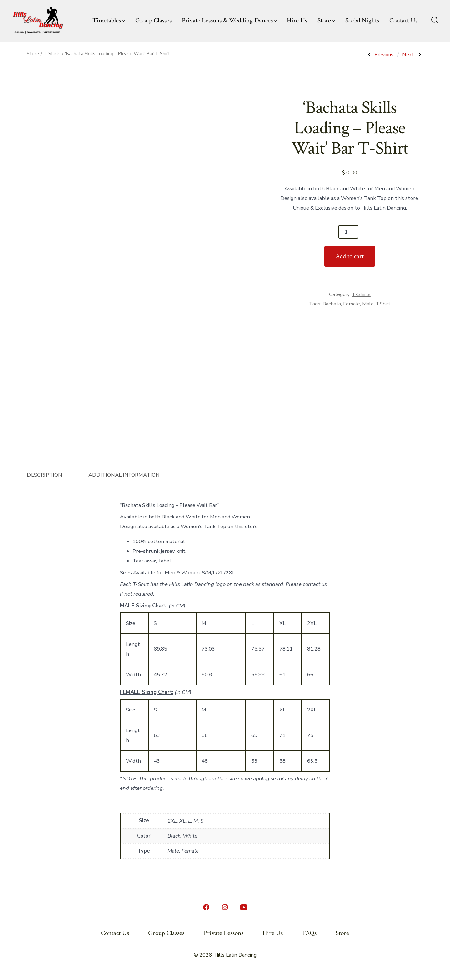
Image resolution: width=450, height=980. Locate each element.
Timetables (109, 20)
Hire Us (297, 20)
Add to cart (350, 256)
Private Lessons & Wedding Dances (229, 20)
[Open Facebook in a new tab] (206, 907)
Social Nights (362, 20)
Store (326, 20)
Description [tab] (45, 475)
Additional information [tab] (124, 475)
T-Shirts (52, 54)
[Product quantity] (348, 232)
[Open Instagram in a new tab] (225, 907)
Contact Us (403, 20)
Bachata (332, 304)
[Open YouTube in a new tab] (244, 907)
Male (368, 304)
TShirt (383, 304)
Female (352, 304)
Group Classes (153, 20)
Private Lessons (224, 933)
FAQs (309, 933)
